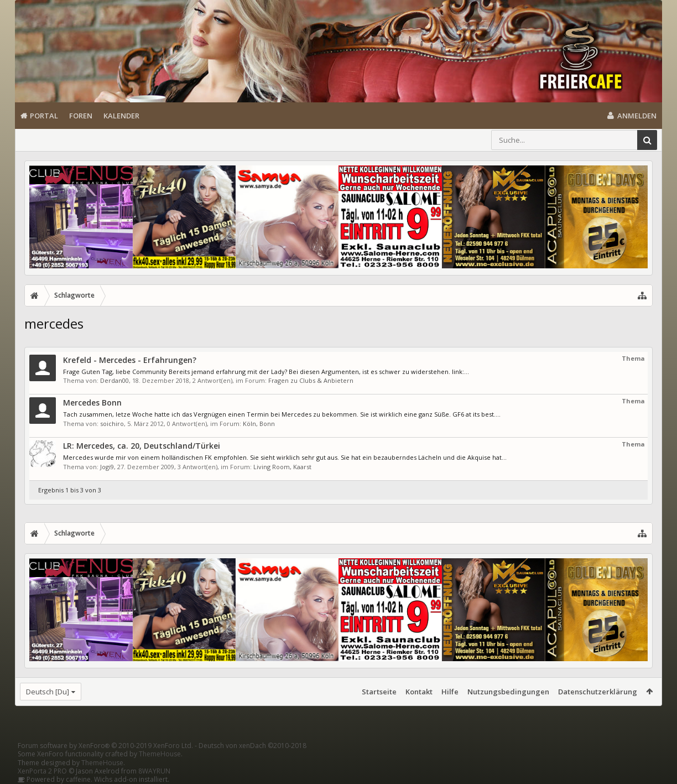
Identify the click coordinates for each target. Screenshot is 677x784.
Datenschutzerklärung (598, 692)
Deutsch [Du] (48, 692)
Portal (44, 116)
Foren (81, 116)
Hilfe (450, 692)
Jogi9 (107, 467)
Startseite (379, 692)
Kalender (121, 116)
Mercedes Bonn (92, 403)
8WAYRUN (154, 771)
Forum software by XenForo (105, 746)
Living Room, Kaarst (282, 467)
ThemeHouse (160, 754)
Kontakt (419, 692)
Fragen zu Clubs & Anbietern (311, 380)
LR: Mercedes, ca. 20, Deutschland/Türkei (142, 446)
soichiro (112, 424)
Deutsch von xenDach (252, 746)
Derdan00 (114, 380)
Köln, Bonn (259, 424)
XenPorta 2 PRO (42, 771)
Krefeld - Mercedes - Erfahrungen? (130, 360)
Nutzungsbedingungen (508, 692)
